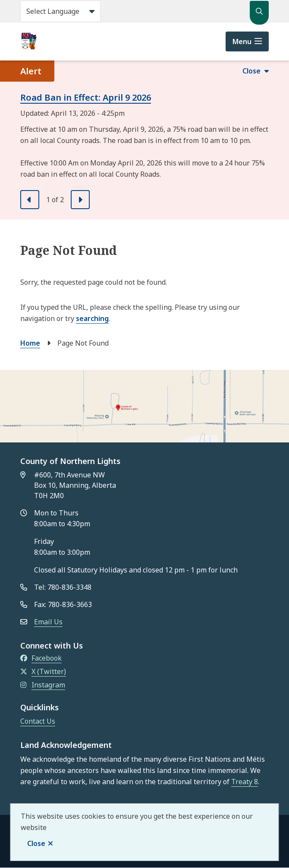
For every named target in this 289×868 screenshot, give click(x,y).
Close (36, 843)
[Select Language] (60, 11)
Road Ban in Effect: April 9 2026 (86, 97)
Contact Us (38, 721)
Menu (242, 41)
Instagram (43, 685)
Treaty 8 (245, 782)
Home (30, 343)
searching (92, 318)
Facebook (41, 658)
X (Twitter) (43, 671)
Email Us (48, 622)
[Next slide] (80, 200)
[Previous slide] (30, 200)
